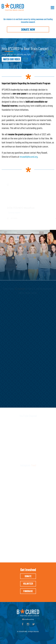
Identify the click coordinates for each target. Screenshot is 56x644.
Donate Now (28, 29)
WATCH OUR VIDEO (11, 59)
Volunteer (28, 584)
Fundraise (28, 591)
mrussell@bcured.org (29, 157)
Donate (28, 576)
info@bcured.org (28, 619)
